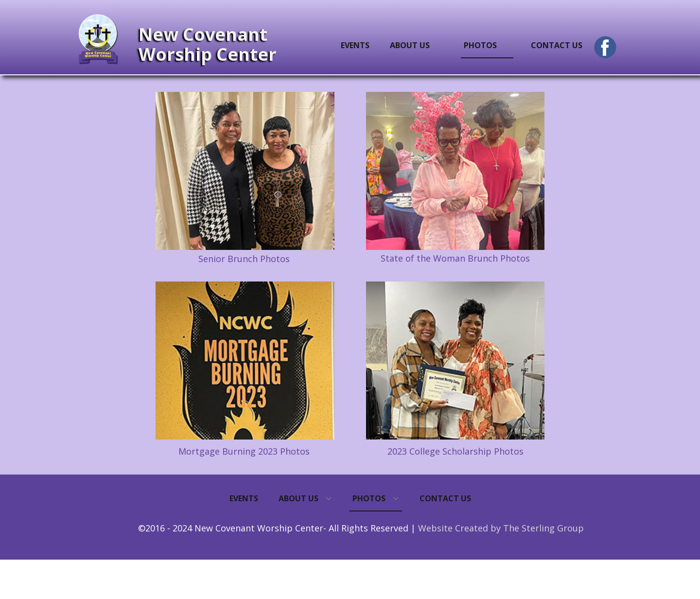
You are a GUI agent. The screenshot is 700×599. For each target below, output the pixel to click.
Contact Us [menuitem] (557, 45)
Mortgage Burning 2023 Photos (244, 451)
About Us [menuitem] (410, 45)
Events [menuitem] (355, 45)
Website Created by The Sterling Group (501, 528)
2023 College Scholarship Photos (455, 451)
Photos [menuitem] (480, 45)
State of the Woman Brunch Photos (455, 258)
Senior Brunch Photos (244, 259)
